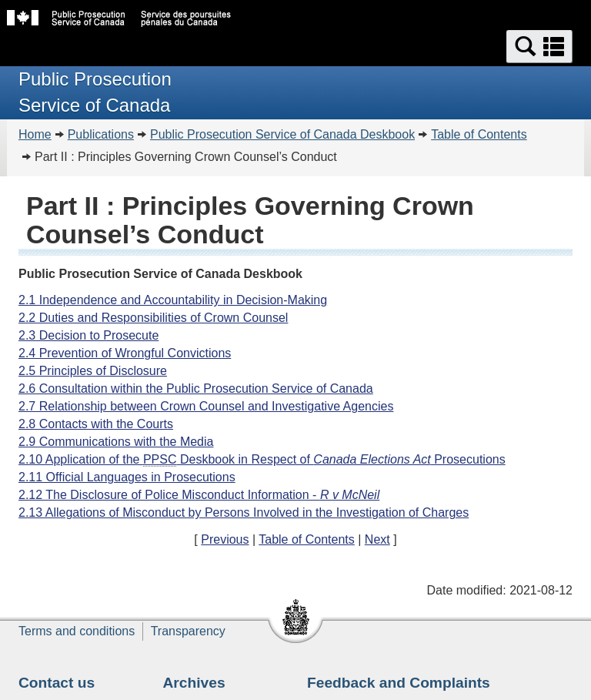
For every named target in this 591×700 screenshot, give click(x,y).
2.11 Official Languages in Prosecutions (127, 477)
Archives (194, 683)
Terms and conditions (77, 631)
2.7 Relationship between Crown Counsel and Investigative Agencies (206, 406)
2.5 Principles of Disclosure (93, 371)
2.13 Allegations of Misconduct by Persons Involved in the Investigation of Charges (244, 512)
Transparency (188, 631)
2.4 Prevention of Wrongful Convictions (125, 353)
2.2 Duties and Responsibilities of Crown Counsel (153, 318)
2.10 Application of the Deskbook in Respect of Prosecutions (262, 460)
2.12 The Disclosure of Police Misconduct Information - (199, 495)
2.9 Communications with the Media (116, 442)
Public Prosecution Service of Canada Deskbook (282, 134)
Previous (225, 539)
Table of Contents (479, 134)
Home (35, 134)
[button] (539, 47)
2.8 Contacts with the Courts (96, 424)
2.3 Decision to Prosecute (88, 335)
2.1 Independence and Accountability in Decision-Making (173, 300)
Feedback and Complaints (399, 683)
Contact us (57, 683)
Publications (101, 134)
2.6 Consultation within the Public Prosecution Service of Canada (196, 389)
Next (377, 539)
